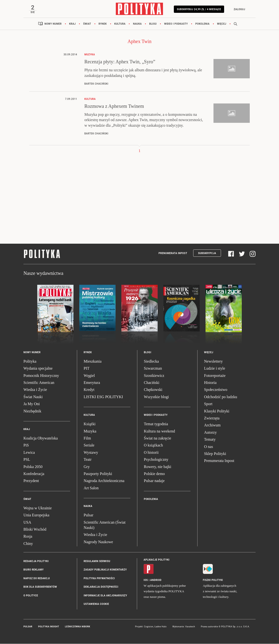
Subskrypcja (207, 253)
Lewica (29, 453)
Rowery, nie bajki (158, 467)
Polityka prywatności (99, 579)
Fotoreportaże (215, 376)
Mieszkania (93, 362)
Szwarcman (153, 369)
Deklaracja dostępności (101, 587)
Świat (87, 24)
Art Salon (91, 488)
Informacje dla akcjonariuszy (105, 596)
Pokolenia (202, 24)
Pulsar (88, 515)
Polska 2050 (33, 467)
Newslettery (213, 362)
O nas (209, 447)
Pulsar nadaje (154, 481)
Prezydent (31, 481)
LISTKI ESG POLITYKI (103, 397)
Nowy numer (53, 24)
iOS (146, 581)
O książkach (153, 446)
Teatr (88, 460)
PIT (87, 369)
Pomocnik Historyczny (41, 376)
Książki (90, 424)
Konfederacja (34, 474)
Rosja (28, 537)
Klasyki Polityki (217, 411)
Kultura (120, 24)
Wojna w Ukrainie (38, 508)
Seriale (89, 446)
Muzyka (90, 431)
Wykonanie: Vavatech (184, 627)
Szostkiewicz (154, 376)
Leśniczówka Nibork (78, 627)
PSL (27, 460)
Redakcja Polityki (36, 561)
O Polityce (31, 596)
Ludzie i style (215, 369)
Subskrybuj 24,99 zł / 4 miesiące (199, 9)
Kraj (72, 24)
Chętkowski (153, 390)
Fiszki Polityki (213, 581)
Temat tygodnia (156, 424)
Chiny (28, 544)
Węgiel (89, 376)
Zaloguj (239, 9)
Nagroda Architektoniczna (104, 481)
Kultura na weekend (159, 431)
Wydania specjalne (38, 369)
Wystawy (91, 453)
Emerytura (92, 383)
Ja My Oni (32, 404)
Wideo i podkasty (176, 24)
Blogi (153, 24)
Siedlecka (151, 362)
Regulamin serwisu (97, 561)
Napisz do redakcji (37, 579)
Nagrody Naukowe (98, 542)
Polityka (30, 362)
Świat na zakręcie (158, 438)
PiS (26, 446)
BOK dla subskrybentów (40, 587)
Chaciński (152, 383)
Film (87, 438)
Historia (210, 383)
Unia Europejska (36, 515)
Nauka (137, 24)
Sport (208, 404)
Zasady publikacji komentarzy (105, 570)
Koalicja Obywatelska (41, 438)
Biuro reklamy (34, 570)
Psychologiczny (156, 460)
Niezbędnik (32, 411)
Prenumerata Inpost (173, 253)
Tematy (210, 440)
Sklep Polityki (215, 454)
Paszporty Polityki (98, 474)
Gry (87, 467)
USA (27, 523)
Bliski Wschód (35, 530)
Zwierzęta (212, 418)
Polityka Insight (49, 627)
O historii (151, 453)
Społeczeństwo (216, 390)
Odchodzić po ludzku (221, 397)
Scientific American (39, 383)
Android (156, 581)
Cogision (149, 627)
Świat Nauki (33, 397)
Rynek (103, 24)
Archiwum (212, 426)
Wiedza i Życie (35, 390)
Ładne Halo (161, 627)
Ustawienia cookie (96, 604)
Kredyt (89, 390)
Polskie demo (154, 474)
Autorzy (210, 433)
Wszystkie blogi (156, 397)
